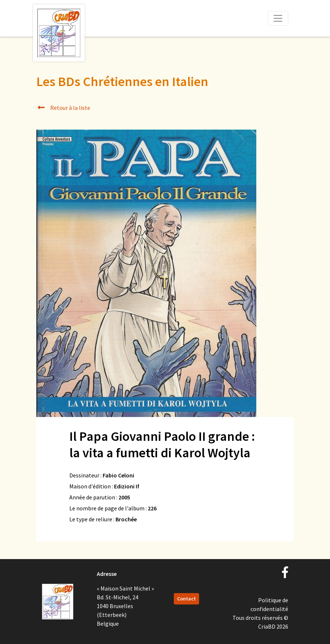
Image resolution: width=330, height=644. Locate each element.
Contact (186, 599)
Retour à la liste (63, 108)
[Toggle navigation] (278, 18)
